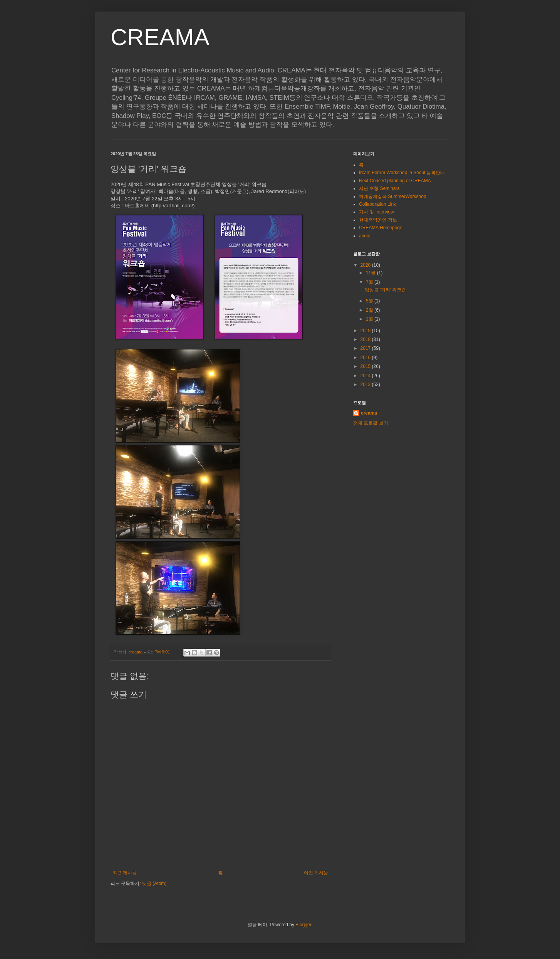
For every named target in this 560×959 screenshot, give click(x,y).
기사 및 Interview (376, 212)
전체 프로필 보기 (371, 423)
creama (369, 413)
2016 (366, 358)
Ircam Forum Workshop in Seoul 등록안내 (402, 173)
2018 (366, 339)
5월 (370, 301)
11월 (371, 273)
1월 (370, 319)
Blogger (303, 925)
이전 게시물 (316, 873)
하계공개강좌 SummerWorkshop (392, 197)
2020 (366, 265)
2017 (366, 348)
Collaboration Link (377, 204)
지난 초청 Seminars (379, 188)
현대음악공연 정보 (378, 220)
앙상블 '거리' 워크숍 (385, 290)
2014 (366, 376)
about (365, 236)
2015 (366, 366)
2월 (370, 310)
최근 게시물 (125, 873)
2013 (366, 385)
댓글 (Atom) (154, 883)
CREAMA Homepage (381, 228)
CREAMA (160, 37)
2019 (366, 331)
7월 (370, 282)
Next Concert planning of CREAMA (395, 181)
